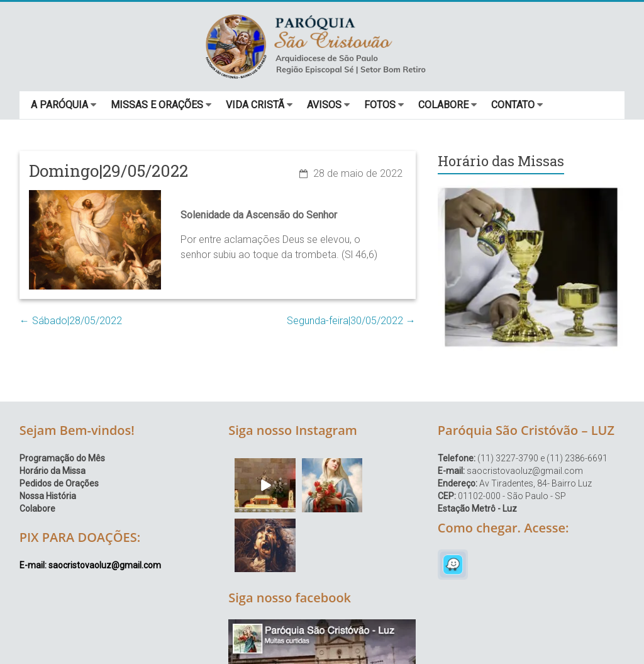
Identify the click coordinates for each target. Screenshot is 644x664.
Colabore (37, 509)
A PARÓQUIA (59, 105)
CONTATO (513, 105)
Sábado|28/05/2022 (71, 321)
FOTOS (380, 105)
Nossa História (48, 496)
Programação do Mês (62, 458)
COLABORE (443, 105)
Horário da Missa (53, 471)
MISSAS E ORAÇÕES (157, 105)
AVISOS (324, 105)
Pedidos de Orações (59, 483)
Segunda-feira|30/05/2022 (351, 321)
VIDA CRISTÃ (255, 105)
